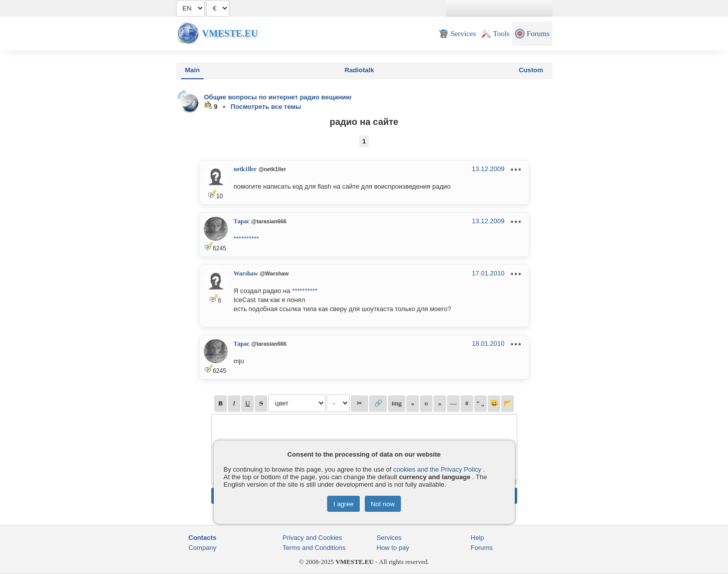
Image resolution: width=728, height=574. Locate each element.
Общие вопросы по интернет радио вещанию (278, 97)
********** (247, 239)
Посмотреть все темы (266, 107)
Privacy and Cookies (312, 538)
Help (477, 538)
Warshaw (246, 273)
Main (193, 70)
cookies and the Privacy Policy (438, 469)
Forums (482, 548)
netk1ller (245, 169)
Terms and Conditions (314, 548)
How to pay (393, 548)
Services (389, 538)
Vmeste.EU (230, 33)
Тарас (242, 221)
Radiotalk (359, 70)
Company (203, 548)
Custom (531, 70)
